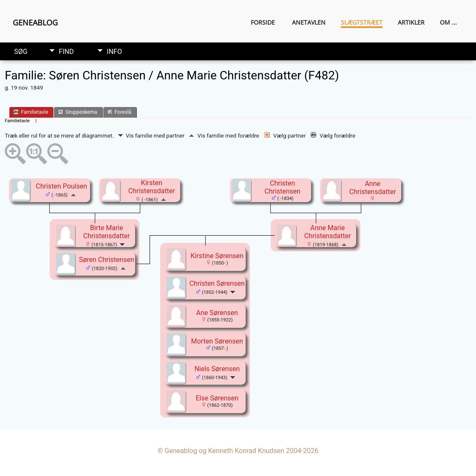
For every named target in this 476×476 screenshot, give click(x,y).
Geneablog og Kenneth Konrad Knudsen (224, 451)
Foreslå (119, 112)
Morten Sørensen (217, 341)
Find (66, 52)
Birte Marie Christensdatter (107, 232)
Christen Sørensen (217, 283)
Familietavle (31, 112)
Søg (21, 52)
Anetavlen (309, 22)
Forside (263, 22)
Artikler (411, 22)
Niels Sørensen (217, 369)
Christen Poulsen (61, 186)
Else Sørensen (217, 398)
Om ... (448, 22)
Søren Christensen (107, 260)
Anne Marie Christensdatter (328, 232)
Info (114, 52)
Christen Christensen (282, 187)
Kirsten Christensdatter (152, 187)
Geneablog (35, 23)
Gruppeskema (77, 112)
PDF (45, 121)
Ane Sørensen (217, 313)
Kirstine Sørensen (217, 256)
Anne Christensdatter (373, 188)
